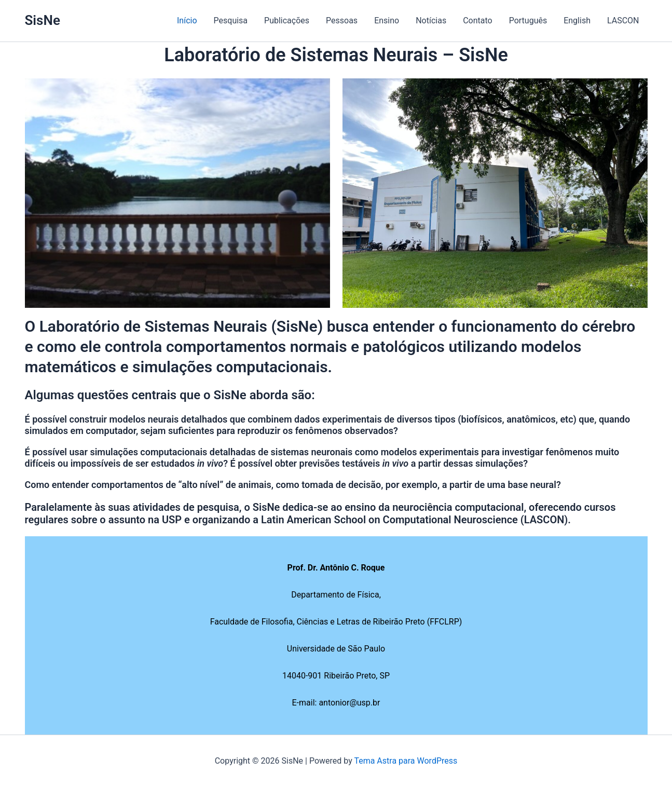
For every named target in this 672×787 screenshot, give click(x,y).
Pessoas (342, 21)
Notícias (431, 21)
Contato (478, 21)
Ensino (387, 21)
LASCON (623, 21)
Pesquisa (231, 21)
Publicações (287, 21)
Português (528, 21)
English (577, 21)
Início (187, 21)
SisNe (43, 20)
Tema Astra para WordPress (406, 761)
